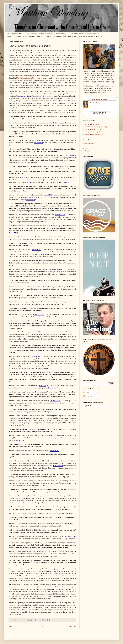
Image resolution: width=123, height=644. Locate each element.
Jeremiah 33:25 (14, 498)
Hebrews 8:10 (38, 143)
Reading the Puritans (61, 34)
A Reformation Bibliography (36, 36)
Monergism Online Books (93, 34)
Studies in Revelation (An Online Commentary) (90, 36)
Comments (88, 396)
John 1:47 (28, 182)
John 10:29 (53, 317)
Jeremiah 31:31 (52, 123)
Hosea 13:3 (13, 233)
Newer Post (13, 626)
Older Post (72, 626)
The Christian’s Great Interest (43, 94)
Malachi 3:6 (48, 503)
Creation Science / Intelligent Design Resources (65, 36)
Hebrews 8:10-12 (23, 96)
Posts (86, 392)
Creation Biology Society (92, 124)
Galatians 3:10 (58, 466)
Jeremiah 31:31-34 (38, 96)
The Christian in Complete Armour (28, 78)
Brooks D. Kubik (93, 104)
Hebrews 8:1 (36, 249)
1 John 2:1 (20, 440)
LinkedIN (88, 148)
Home (8, 34)
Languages (48, 36)
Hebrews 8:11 (38, 356)
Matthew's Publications (31, 34)
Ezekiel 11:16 (53, 388)
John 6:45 (42, 385)
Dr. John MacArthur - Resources (76, 34)
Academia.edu (89, 143)
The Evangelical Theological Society (96, 127)
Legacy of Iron (93, 102)
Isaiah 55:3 (18, 614)
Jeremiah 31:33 (49, 180)
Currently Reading (100, 99)
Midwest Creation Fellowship (94, 135)
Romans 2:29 (67, 182)
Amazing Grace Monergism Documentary (17, 36)
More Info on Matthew (17, 34)
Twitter (87, 151)
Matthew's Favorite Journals (46, 34)
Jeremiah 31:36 (70, 536)
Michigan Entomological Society (95, 132)
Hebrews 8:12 (51, 435)
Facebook (88, 146)
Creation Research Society (93, 129)
